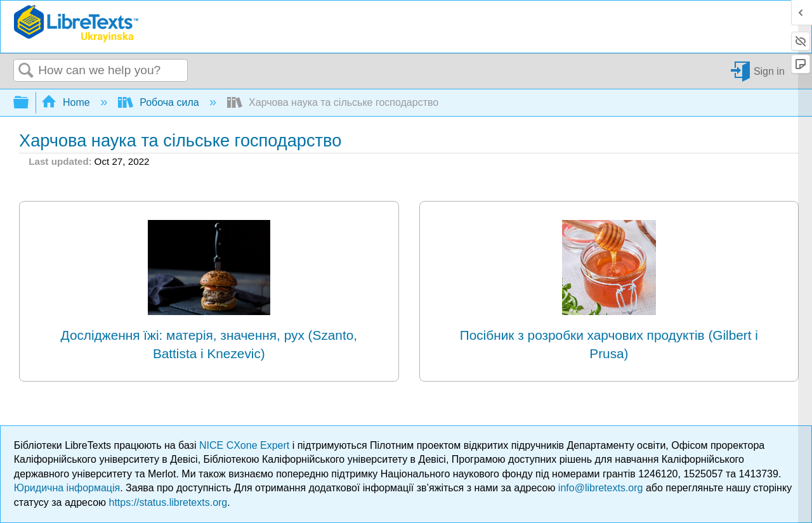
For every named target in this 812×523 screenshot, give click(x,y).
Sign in (769, 71)
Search (26, 71)
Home (67, 102)
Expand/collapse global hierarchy (29, 103)
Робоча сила (160, 102)
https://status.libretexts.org (168, 502)
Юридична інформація (67, 488)
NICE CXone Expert (246, 445)
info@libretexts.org (601, 488)
